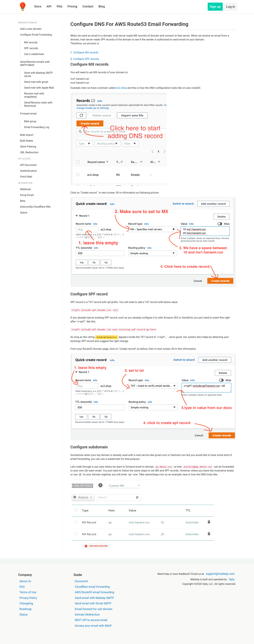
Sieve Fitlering (28, 147)
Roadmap (26, 609)
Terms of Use (28, 592)
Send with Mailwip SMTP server (38, 74)
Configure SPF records (86, 59)
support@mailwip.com (220, 574)
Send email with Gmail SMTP (93, 603)
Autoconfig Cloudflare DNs (35, 207)
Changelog (26, 603)
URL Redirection (29, 152)
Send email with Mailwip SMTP (94, 598)
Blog (102, 6)
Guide (78, 575)
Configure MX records (86, 52)
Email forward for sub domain (94, 609)
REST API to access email (91, 620)
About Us (25, 581)
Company (25, 575)
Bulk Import (27, 135)
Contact (88, 6)
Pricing (72, 6)
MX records (31, 42)
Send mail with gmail (36, 82)
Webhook (26, 189)
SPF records (31, 48)
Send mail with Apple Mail (39, 88)
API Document (28, 165)
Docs (38, 6)
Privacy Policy (28, 598)
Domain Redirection (87, 615)
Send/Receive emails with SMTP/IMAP (35, 63)
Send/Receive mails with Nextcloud (38, 104)
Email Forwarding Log (37, 127)
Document (81, 581)
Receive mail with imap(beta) (34, 95)
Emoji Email (27, 195)
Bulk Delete (27, 141)
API (49, 6)
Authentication (29, 171)
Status (23, 615)
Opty (232, 579)
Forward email (28, 114)
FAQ (60, 6)
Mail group (30, 121)
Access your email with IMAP (93, 626)
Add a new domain (31, 29)
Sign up (215, 7)
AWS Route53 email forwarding (95, 592)
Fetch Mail (26, 177)
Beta (23, 201)
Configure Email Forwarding (36, 35)
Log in (231, 7)
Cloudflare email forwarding (92, 587)
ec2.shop (121, 88)
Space (24, 213)
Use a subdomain (34, 54)
